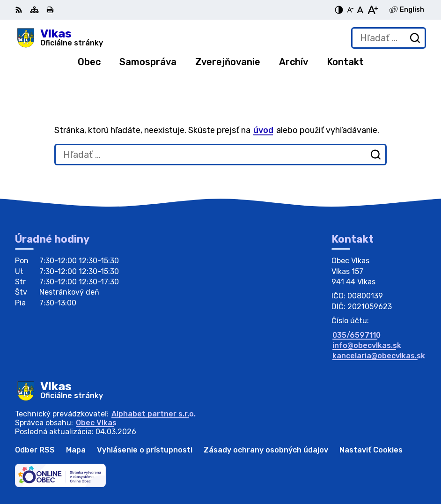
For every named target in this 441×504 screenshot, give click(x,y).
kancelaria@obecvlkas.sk (379, 356)
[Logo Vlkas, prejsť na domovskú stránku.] (59, 38)
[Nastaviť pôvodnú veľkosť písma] (360, 10)
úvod (263, 130)
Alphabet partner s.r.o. (154, 414)
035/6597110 (356, 335)
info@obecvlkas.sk (367, 345)
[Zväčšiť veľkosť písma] (372, 10)
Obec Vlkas (96, 423)
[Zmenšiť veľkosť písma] (350, 10)
